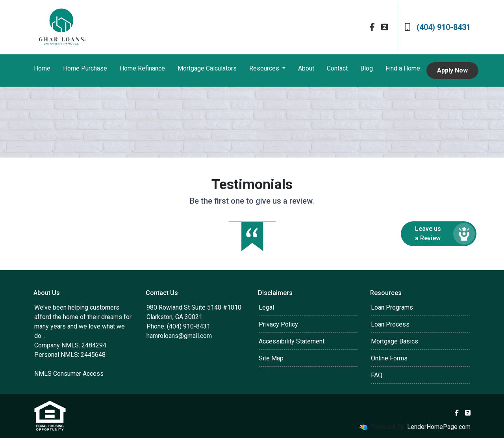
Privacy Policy (278, 324)
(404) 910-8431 (437, 27)
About (306, 68)
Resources (265, 68)
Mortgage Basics (395, 341)
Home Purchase (85, 68)
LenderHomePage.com (439, 427)
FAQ (377, 375)
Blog (367, 68)
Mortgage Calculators (207, 68)
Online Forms (389, 358)
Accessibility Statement (292, 341)
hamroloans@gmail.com (179, 336)
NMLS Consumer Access (69, 374)
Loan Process (390, 324)
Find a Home (403, 68)
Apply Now (452, 70)
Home (42, 68)
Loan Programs (392, 307)
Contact (337, 68)
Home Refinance (142, 68)
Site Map (271, 358)
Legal (266, 307)
